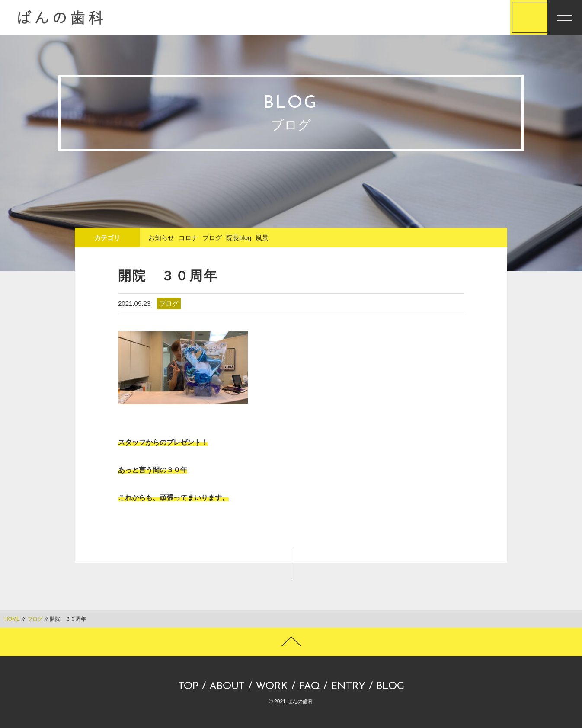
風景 (262, 238)
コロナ (188, 238)
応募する (493, 18)
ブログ (212, 238)
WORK (272, 686)
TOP (188, 686)
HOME (12, 619)
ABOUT (227, 686)
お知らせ (161, 238)
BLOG (390, 686)
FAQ (309, 686)
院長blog (239, 238)
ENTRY (348, 686)
